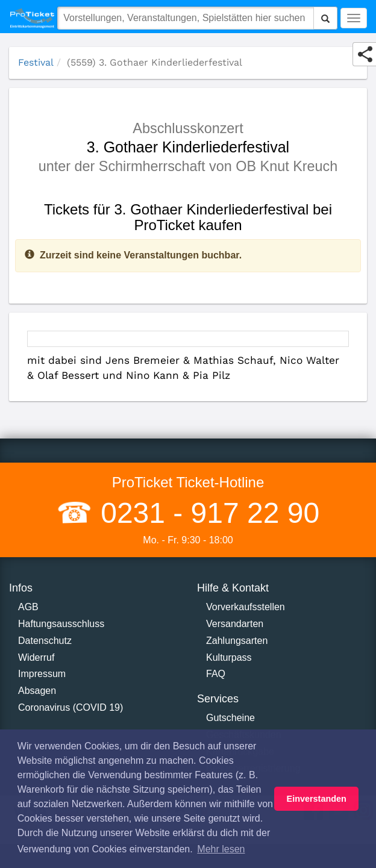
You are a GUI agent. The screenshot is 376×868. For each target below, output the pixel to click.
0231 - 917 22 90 (206, 513)
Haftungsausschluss (61, 624)
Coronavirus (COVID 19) (70, 707)
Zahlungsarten (237, 641)
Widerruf (36, 657)
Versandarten (235, 624)
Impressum (42, 674)
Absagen (37, 691)
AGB (28, 607)
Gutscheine (230, 718)
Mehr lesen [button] (221, 849)
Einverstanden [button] (317, 799)
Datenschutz (45, 641)
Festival (36, 62)
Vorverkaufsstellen (246, 607)
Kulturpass (229, 657)
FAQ (216, 674)
